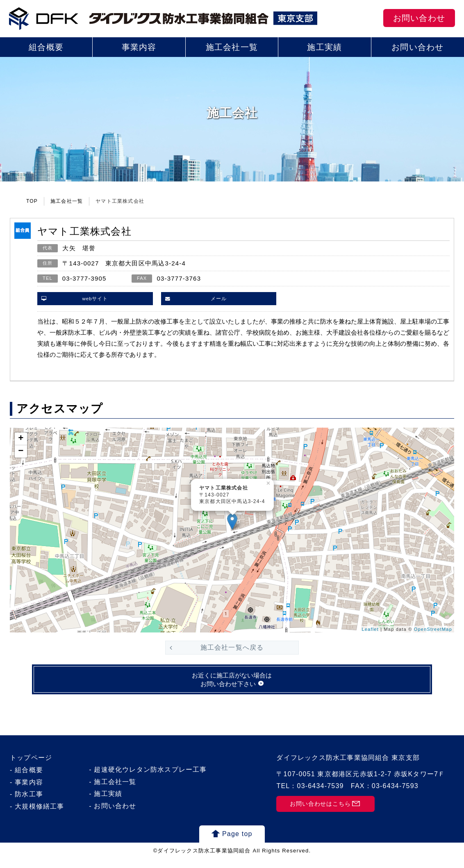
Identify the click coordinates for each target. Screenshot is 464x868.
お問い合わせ (419, 18)
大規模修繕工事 (39, 816)
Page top (237, 843)
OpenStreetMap (433, 629)
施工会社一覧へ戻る (232, 647)
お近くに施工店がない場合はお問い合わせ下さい (232, 687)
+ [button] (21, 439)
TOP (32, 201)
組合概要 (46, 47)
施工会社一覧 (232, 47)
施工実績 (324, 47)
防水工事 (29, 803)
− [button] (21, 451)
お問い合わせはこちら (320, 813)
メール (219, 299)
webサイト (95, 299)
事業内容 (139, 47)
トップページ (31, 767)
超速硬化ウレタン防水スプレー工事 (150, 779)
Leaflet (370, 629)
